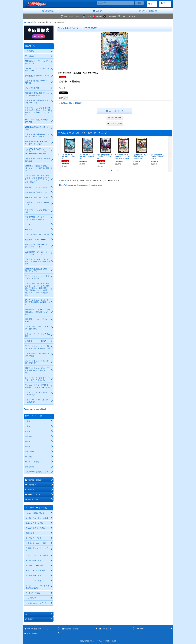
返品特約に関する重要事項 (70, 103)
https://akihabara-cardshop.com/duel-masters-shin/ (81, 185)
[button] (148, 11)
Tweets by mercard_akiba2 (35, 409)
